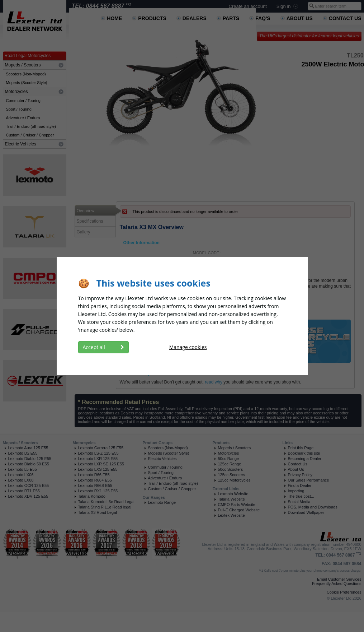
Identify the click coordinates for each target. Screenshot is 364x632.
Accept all (104, 347)
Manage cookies (188, 347)
